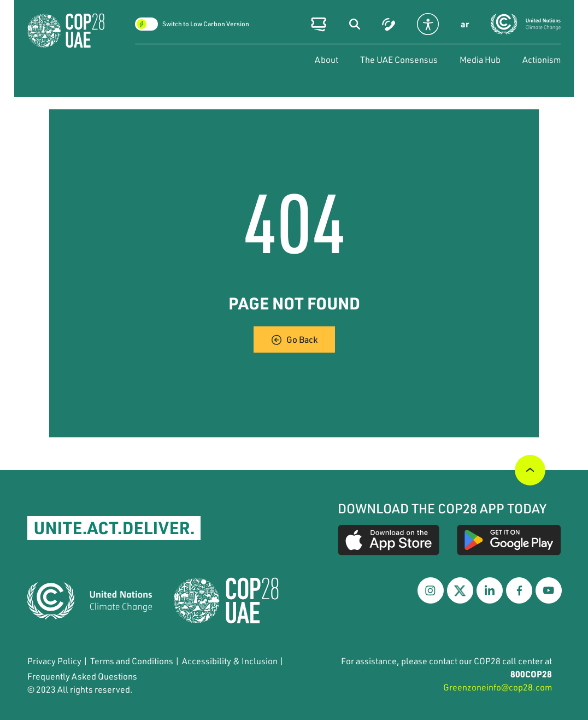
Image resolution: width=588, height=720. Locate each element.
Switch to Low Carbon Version (206, 24)
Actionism (542, 59)
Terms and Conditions (132, 661)
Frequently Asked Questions (82, 676)
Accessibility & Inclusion (230, 661)
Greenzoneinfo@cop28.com (498, 687)
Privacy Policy (54, 661)
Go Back (294, 339)
